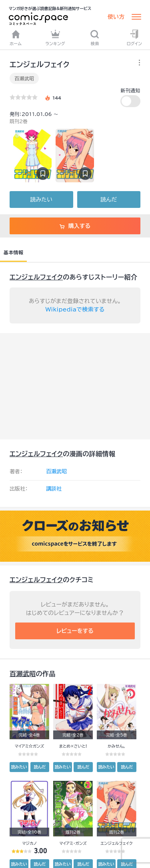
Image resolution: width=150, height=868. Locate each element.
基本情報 (13, 252)
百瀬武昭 (24, 78)
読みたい (41, 200)
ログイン (134, 38)
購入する (75, 226)
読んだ (109, 200)
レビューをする (75, 631)
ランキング (55, 38)
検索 (95, 38)
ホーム (16, 38)
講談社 (54, 489)
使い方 (116, 17)
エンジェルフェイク (36, 277)
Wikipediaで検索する (75, 309)
